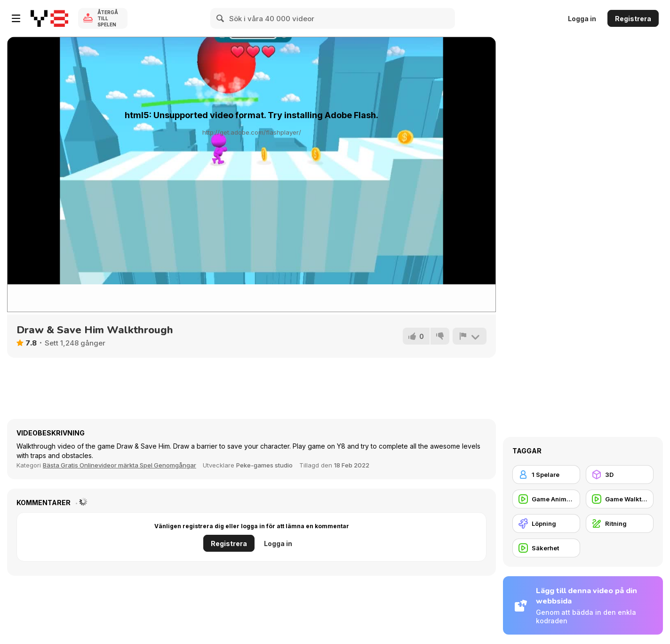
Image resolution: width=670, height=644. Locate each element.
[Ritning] (620, 523)
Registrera (633, 19)
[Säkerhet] (546, 548)
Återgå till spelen (108, 18)
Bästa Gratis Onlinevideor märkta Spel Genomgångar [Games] (120, 465)
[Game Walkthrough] (620, 499)
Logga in (582, 19)
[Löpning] (546, 523)
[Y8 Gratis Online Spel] (49, 18)
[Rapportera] (470, 336)
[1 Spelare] (546, 475)
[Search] (221, 18)
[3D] (620, 475)
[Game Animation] (546, 499)
